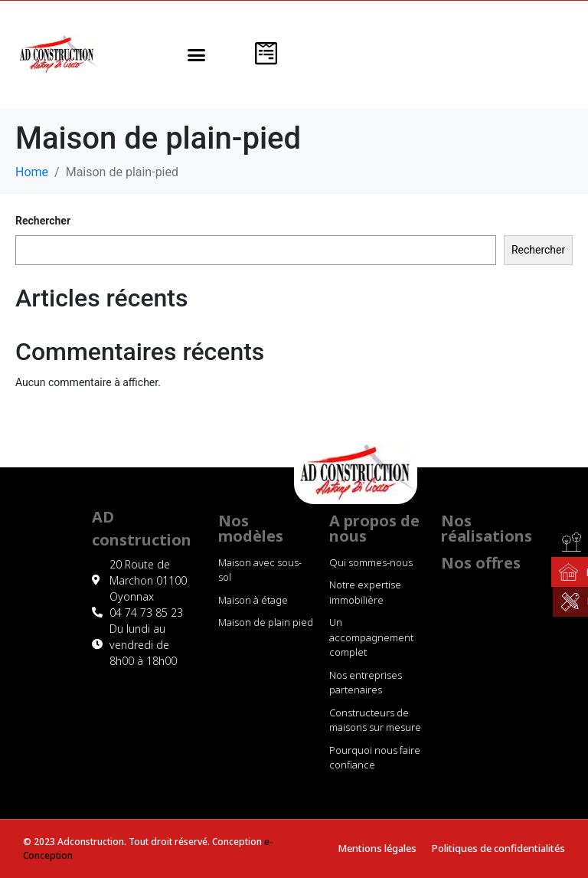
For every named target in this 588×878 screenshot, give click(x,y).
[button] (196, 54)
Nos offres (481, 563)
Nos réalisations (487, 528)
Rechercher (43, 221)
